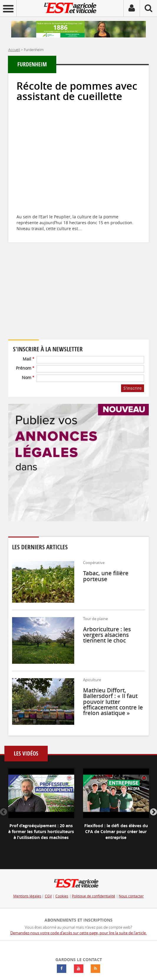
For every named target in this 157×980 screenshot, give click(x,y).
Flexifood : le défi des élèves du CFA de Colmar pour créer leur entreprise (116, 831)
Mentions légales (27, 896)
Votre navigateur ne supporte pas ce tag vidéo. (61, 299)
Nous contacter (131, 896)
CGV (48, 896)
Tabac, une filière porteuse (106, 576)
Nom (28, 377)
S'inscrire (133, 388)
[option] (41, 809)
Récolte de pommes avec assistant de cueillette (77, 91)
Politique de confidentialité (94, 896)
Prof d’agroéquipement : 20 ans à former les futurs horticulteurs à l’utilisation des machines (41, 831)
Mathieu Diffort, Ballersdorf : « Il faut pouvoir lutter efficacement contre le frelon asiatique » (113, 702)
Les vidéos (26, 754)
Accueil (14, 50)
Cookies (62, 896)
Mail (28, 359)
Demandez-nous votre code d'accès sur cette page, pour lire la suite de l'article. (78, 933)
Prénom (25, 368)
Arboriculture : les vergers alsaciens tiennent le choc (107, 635)
